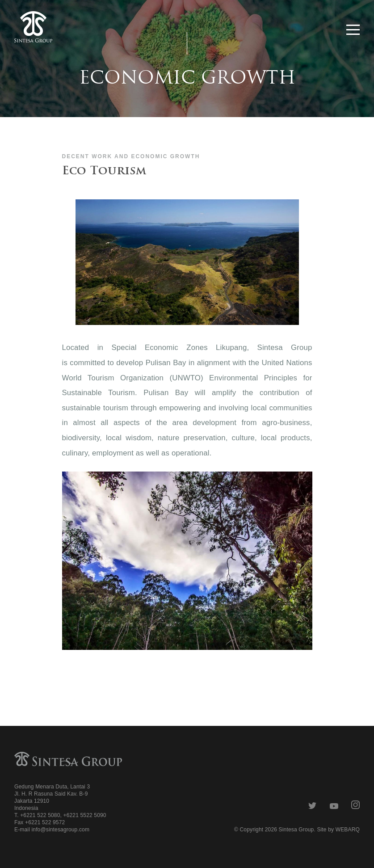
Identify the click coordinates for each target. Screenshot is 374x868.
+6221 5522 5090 (84, 815)
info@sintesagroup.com (60, 830)
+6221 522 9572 (45, 822)
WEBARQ (348, 830)
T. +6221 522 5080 (37, 815)
